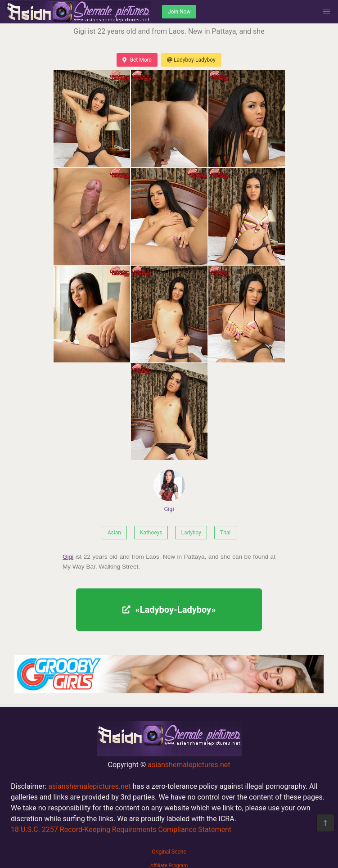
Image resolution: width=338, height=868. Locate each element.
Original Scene (169, 852)
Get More (137, 60)
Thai (225, 533)
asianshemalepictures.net (189, 765)
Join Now (179, 12)
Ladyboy (191, 533)
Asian (114, 533)
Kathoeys (151, 533)
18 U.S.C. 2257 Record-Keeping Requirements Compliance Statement (121, 830)
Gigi (169, 491)
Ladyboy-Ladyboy (191, 60)
